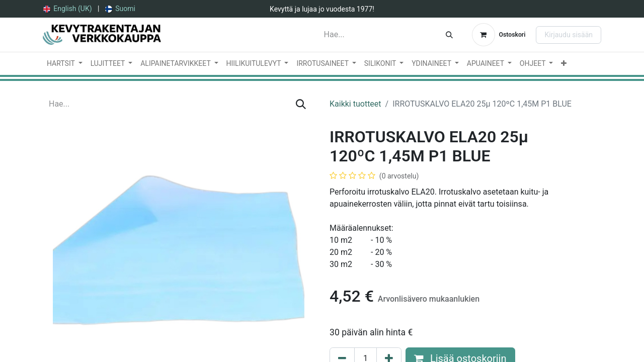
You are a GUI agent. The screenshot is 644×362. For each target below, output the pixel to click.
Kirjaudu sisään (569, 35)
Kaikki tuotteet (355, 104)
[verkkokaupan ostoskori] (499, 35)
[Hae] (449, 35)
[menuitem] (68, 9)
